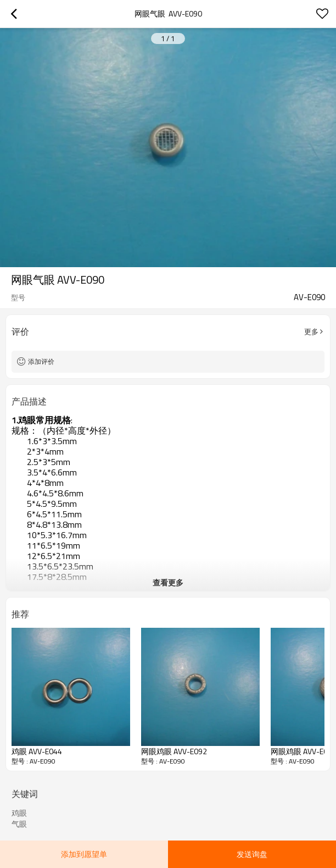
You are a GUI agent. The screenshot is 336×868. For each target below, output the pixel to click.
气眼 (19, 824)
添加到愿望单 (84, 854)
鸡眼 (19, 813)
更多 (311, 331)
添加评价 (41, 361)
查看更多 (168, 582)
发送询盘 (252, 854)
